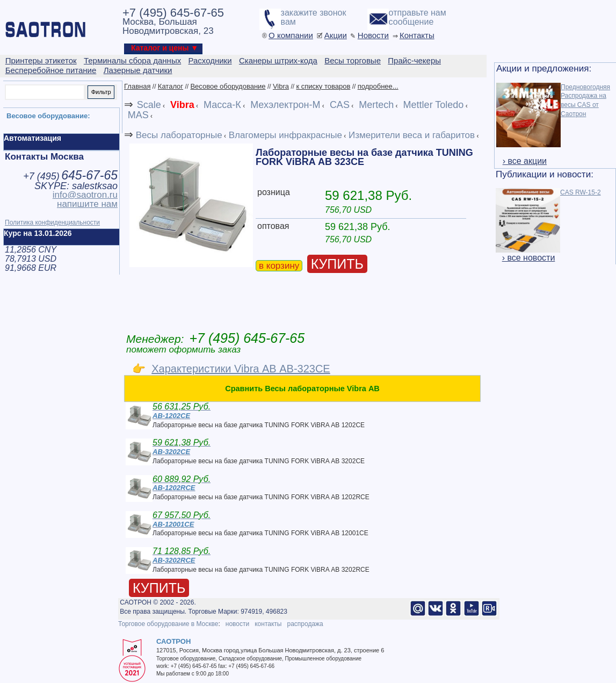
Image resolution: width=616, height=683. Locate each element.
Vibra (281, 86)
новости (237, 624)
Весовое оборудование (228, 86)
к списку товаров (323, 86)
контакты (268, 624)
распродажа (305, 624)
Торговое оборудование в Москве (168, 624)
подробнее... (378, 86)
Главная (137, 86)
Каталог (171, 86)
